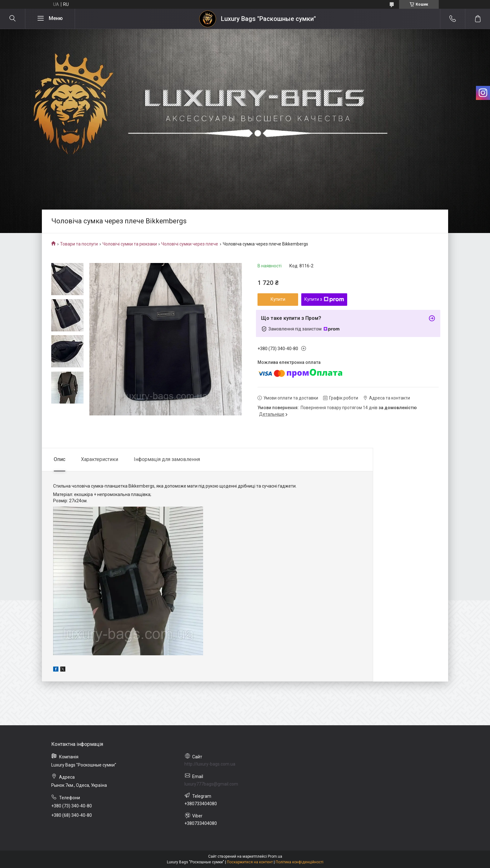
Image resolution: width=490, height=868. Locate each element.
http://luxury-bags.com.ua (210, 764)
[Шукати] (12, 19)
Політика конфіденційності (300, 862)
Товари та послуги (79, 244)
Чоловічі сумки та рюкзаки (130, 244)
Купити (278, 299)
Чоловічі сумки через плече (190, 244)
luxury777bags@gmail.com (211, 784)
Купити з (324, 300)
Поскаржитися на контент (250, 862)
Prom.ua (275, 856)
